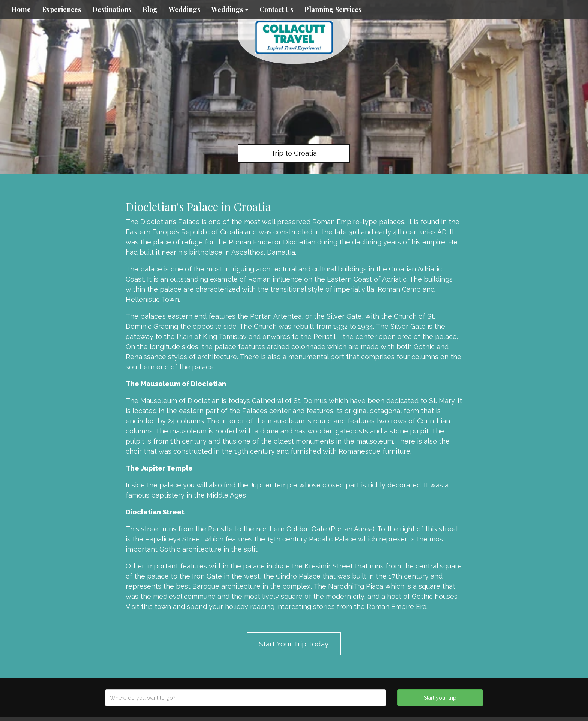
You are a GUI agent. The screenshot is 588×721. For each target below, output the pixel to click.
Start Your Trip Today (294, 644)
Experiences (61, 9)
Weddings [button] (230, 9)
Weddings (184, 9)
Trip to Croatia (294, 153)
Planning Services (333, 9)
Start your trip (440, 698)
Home (21, 9)
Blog (150, 9)
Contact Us (276, 9)
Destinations (112, 9)
